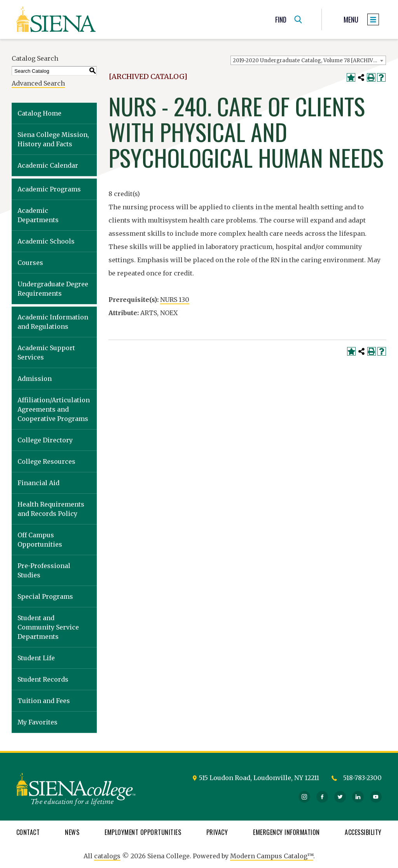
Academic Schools (46, 241)
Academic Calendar (48, 165)
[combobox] (308, 60)
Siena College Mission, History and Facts (53, 139)
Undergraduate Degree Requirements (53, 289)
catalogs (107, 856)
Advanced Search (38, 83)
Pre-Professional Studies (44, 570)
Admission (35, 379)
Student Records (43, 679)
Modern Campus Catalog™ (272, 856)
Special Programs (45, 596)
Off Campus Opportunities (40, 540)
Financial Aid (38, 483)
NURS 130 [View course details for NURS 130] (175, 300)
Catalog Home (39, 113)
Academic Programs (49, 189)
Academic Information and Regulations (53, 322)
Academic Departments (38, 215)
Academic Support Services (46, 352)
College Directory (45, 440)
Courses (30, 263)
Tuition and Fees (44, 701)
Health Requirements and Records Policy (51, 509)
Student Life (36, 658)
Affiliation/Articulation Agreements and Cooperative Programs (54, 409)
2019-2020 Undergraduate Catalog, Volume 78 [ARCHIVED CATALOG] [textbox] (309, 60)
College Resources (46, 461)
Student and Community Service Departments (48, 627)
